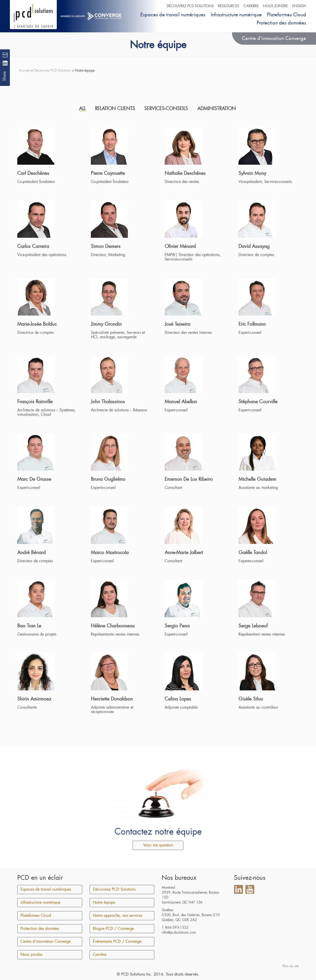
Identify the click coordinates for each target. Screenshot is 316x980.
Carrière (251, 6)
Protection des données (281, 23)
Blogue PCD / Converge (113, 929)
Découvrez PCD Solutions (190, 6)
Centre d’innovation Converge (274, 38)
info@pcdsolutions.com (179, 932)
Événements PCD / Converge (117, 941)
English (299, 6)
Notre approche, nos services (118, 916)
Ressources (229, 6)
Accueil (25, 70)
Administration (217, 109)
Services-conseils (166, 109)
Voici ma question (158, 845)
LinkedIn (238, 889)
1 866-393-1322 (175, 927)
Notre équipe (104, 902)
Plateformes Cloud (286, 14)
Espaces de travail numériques (173, 14)
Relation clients (115, 109)
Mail (5, 55)
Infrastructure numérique (236, 14)
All (82, 109)
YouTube (250, 889)
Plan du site (291, 966)
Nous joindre (275, 6)
